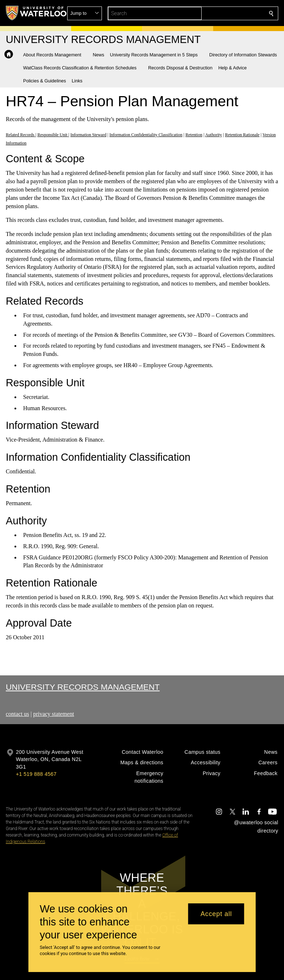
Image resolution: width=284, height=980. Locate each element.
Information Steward (89, 135)
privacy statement (54, 714)
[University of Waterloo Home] (36, 13)
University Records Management (83, 687)
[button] (219, 13)
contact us (17, 714)
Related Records (21, 135)
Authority (214, 135)
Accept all (216, 914)
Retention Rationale (242, 135)
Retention (194, 135)
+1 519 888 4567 (36, 774)
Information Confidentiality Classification (146, 135)
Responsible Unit (53, 135)
